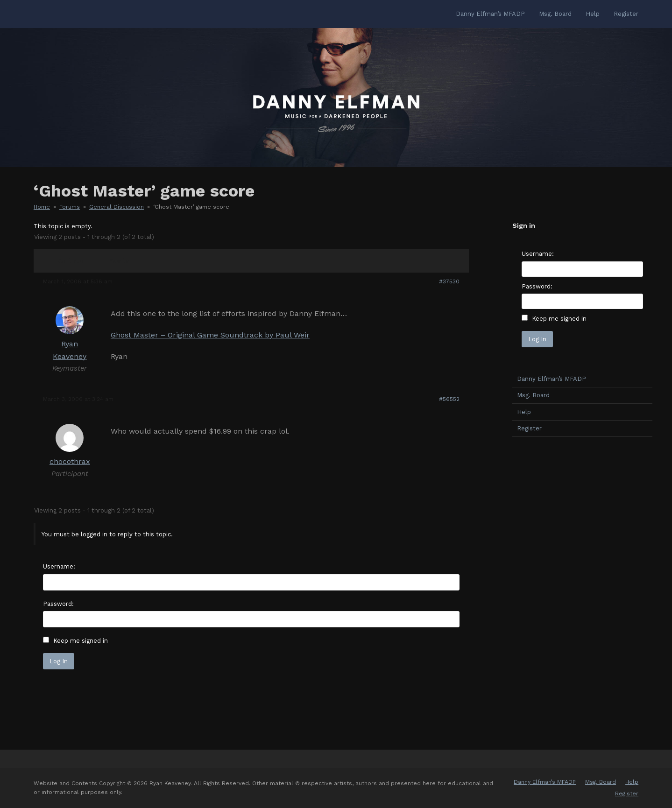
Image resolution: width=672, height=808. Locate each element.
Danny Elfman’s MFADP (552, 379)
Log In (59, 661)
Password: (58, 604)
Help (524, 412)
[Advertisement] (582, 591)
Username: (59, 566)
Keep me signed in (81, 641)
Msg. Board (533, 395)
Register (529, 428)
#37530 (449, 281)
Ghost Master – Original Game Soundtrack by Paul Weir (210, 335)
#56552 (449, 399)
